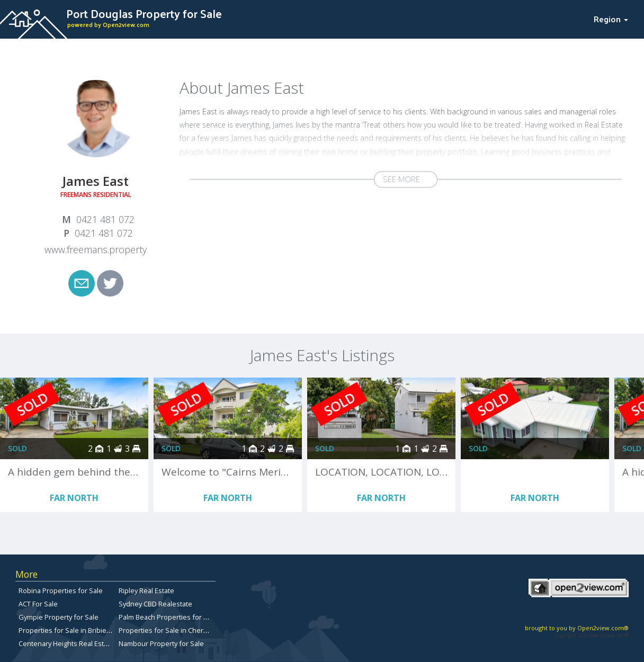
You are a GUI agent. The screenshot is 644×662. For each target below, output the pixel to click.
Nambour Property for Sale (161, 643)
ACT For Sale (38, 604)
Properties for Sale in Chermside (171, 630)
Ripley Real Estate (146, 591)
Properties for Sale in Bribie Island (73, 630)
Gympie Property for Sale (59, 617)
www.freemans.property (96, 249)
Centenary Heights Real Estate (66, 643)
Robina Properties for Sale (61, 591)
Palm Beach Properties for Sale (168, 617)
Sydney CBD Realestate (155, 604)
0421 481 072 (105, 219)
